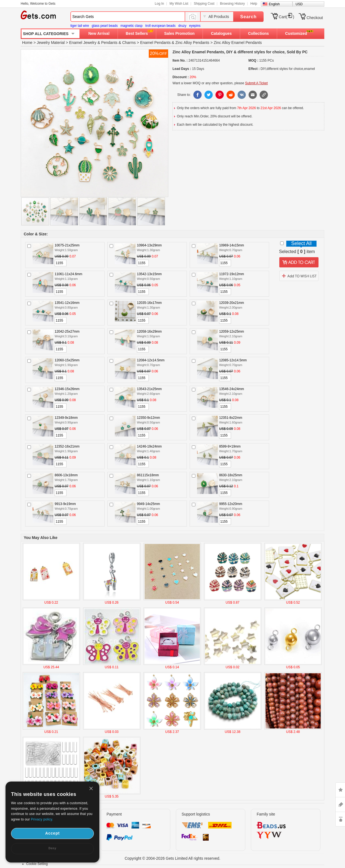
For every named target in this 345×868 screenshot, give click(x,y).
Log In (159, 4)
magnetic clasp (131, 26)
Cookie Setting (37, 864)
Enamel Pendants (156, 43)
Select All (301, 243)
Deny (52, 848)
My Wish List (179, 4)
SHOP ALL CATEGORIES (46, 34)
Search (248, 17)
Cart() (286, 17)
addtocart (299, 262)
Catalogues (221, 33)
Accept (53, 833)
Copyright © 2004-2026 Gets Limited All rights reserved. (173, 858)
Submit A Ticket (256, 83)
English (274, 4)
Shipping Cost (204, 4)
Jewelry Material (51, 43)
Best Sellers (137, 33)
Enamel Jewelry (83, 43)
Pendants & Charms (118, 43)
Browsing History (232, 4)
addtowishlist (299, 276)
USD (299, 4)
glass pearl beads (105, 26)
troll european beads (160, 26)
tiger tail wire (80, 26)
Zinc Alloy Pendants (192, 43)
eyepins (195, 26)
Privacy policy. (42, 819)
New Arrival (99, 33)
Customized (296, 33)
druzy (182, 26)
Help (254, 4)
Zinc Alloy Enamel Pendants (238, 43)
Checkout (315, 18)
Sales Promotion (179, 33)
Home (27, 43)
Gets (38, 15)
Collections (258, 33)
